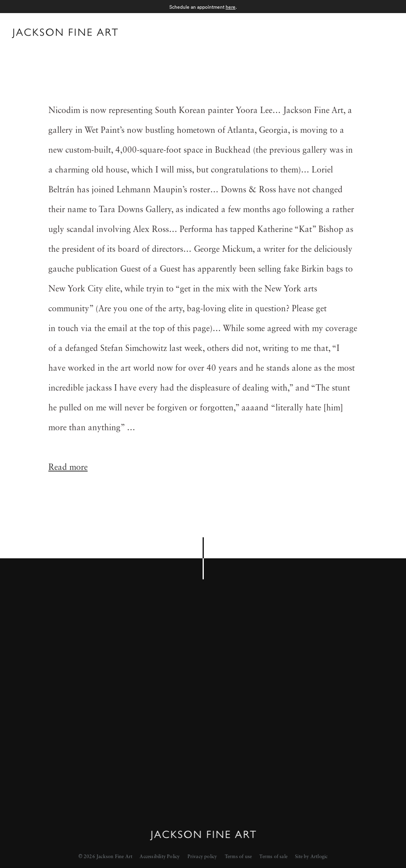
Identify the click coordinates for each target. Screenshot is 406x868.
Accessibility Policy (160, 857)
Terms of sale (273, 857)
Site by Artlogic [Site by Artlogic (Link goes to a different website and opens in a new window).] (311, 857)
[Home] (65, 35)
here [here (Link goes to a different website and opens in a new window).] (231, 7)
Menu (386, 32)
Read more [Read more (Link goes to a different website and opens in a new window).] (68, 468)
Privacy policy (202, 857)
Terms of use (238, 857)
